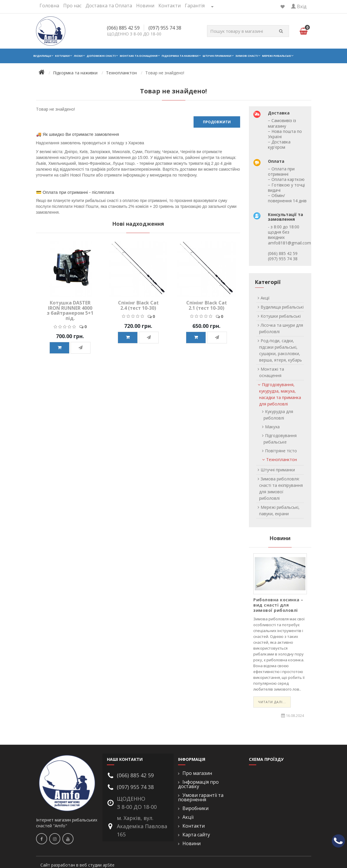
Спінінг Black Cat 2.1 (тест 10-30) (207, 305)
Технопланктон (121, 73)
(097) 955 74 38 (165, 28)
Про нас (72, 6)
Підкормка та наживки (180, 56)
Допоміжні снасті (101, 56)
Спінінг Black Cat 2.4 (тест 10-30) (138, 305)
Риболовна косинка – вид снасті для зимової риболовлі (278, 605)
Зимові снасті (247, 56)
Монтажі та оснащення (139, 56)
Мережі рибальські (277, 56)
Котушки (62, 56)
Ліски (78, 56)
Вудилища (42, 56)
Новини (145, 6)
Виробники (195, 808)
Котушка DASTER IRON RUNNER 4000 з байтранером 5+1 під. (70, 310)
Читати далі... (272, 702)
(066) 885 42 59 (123, 28)
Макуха (272, 427)
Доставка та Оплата (109, 6)
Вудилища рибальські (282, 307)
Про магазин (197, 773)
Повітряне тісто (281, 451)
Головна (49, 6)
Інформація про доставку (198, 784)
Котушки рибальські (281, 316)
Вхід (299, 6)
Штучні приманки (217, 56)
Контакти (170, 6)
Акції (265, 298)
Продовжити (217, 122)
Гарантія (195, 6)
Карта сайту (196, 835)
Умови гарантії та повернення (201, 797)
